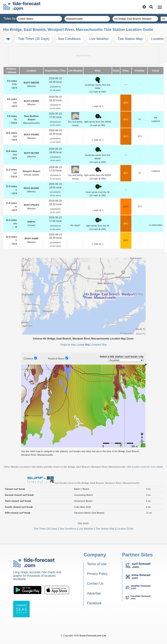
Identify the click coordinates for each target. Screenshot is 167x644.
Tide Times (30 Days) (34, 39)
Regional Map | (69, 345)
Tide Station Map (130, 39)
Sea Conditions (69, 39)
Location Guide (125, 529)
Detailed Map (99, 345)
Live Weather (99, 39)
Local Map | (84, 345)
